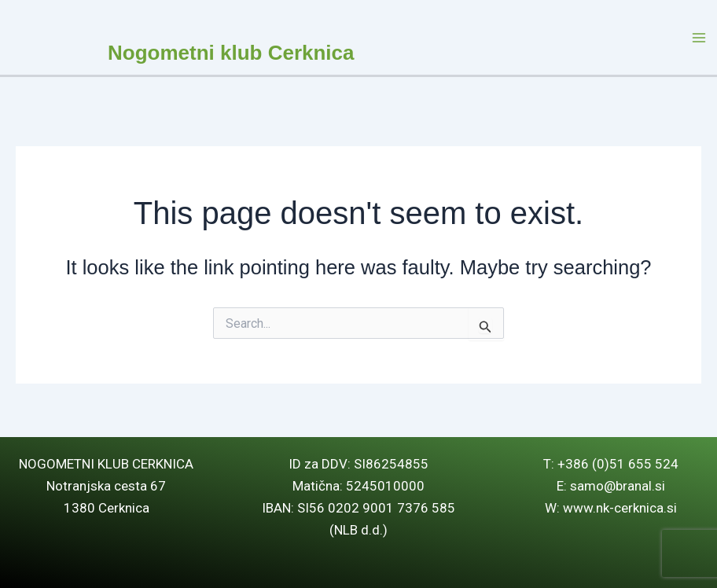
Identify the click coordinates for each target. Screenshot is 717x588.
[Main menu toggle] (700, 38)
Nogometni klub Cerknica (231, 53)
